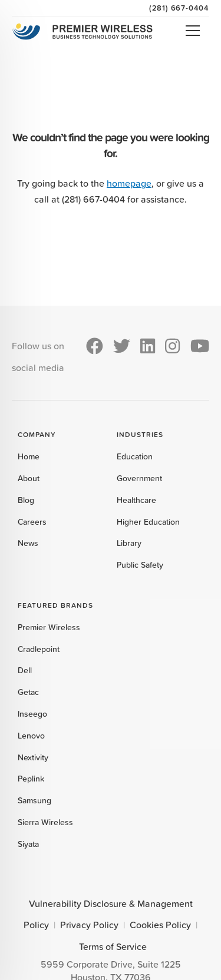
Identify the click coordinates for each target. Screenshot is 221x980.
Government (139, 478)
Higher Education (148, 522)
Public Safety (140, 565)
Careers (32, 522)
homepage (129, 183)
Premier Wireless (49, 627)
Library (129, 543)
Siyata (28, 844)
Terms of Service (113, 946)
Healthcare (136, 500)
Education (135, 456)
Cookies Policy (160, 925)
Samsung (34, 800)
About (29, 478)
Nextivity (33, 757)
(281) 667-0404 (179, 8)
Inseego (32, 714)
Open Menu (193, 31)
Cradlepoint (39, 649)
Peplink (31, 779)
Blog (26, 500)
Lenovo (31, 736)
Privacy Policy (89, 925)
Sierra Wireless (45, 822)
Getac (28, 692)
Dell (25, 670)
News (28, 543)
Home (29, 456)
